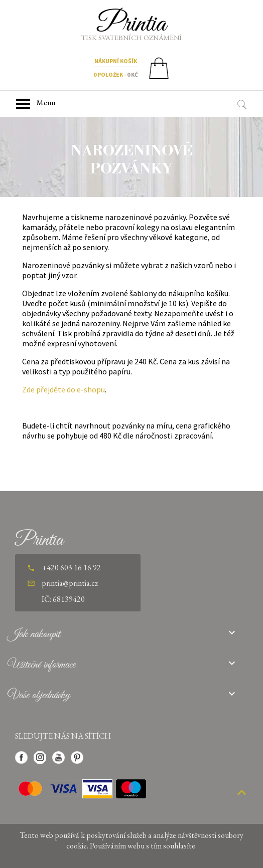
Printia (132, 24)
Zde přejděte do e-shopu (63, 389)
